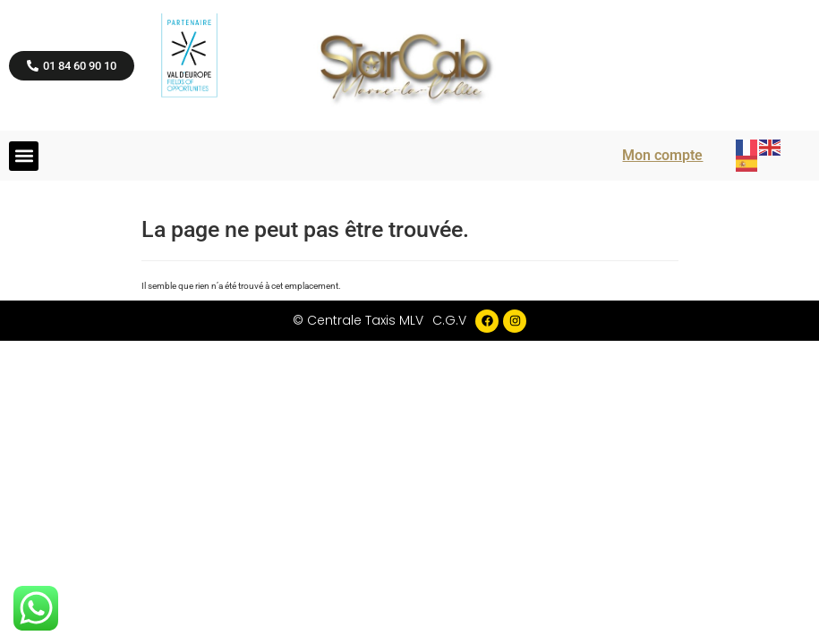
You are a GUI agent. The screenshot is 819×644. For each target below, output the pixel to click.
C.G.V (449, 320)
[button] (24, 156)
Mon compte (662, 155)
